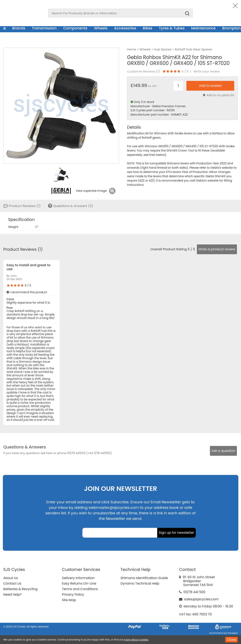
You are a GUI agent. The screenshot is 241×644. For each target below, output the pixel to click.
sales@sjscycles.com (201, 599)
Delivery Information (78, 578)
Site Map (69, 600)
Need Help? (12, 594)
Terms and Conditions (80, 589)
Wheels (101, 28)
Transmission (44, 28)
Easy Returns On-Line (79, 583)
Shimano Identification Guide (144, 578)
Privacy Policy (73, 594)
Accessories (125, 28)
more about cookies (136, 640)
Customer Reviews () (144, 71)
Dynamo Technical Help (140, 583)
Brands (19, 28)
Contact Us (12, 583)
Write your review (207, 71)
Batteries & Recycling (20, 589)
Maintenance (203, 28)
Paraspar (233, 633)
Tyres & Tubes (172, 28)
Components (75, 28)
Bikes (147, 28)
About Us (11, 578)
